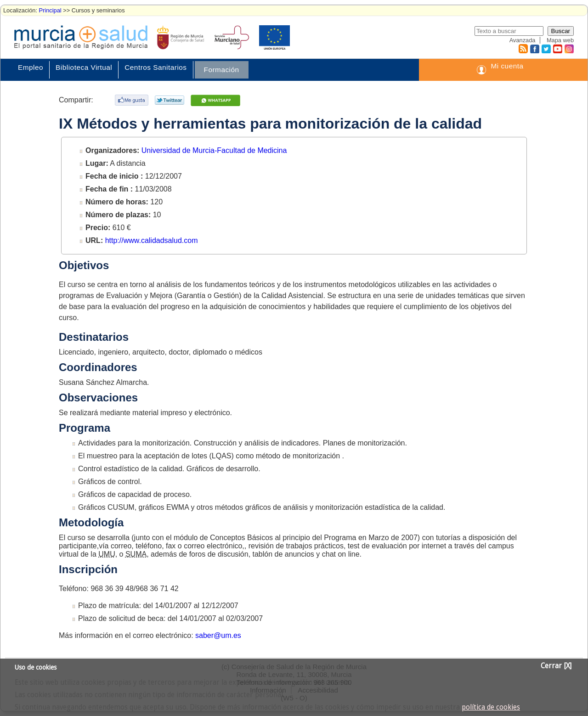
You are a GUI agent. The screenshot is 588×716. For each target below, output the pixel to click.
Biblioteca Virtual (84, 67)
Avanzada (523, 40)
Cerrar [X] (556, 666)
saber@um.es (218, 635)
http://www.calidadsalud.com (152, 240)
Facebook (534, 49)
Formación (222, 70)
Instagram (569, 49)
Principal (50, 10)
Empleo (31, 67)
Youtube (557, 49)
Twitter (546, 49)
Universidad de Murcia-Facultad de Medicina (214, 150)
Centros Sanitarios (155, 67)
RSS (523, 49)
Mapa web (560, 40)
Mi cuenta (507, 66)
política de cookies (491, 707)
